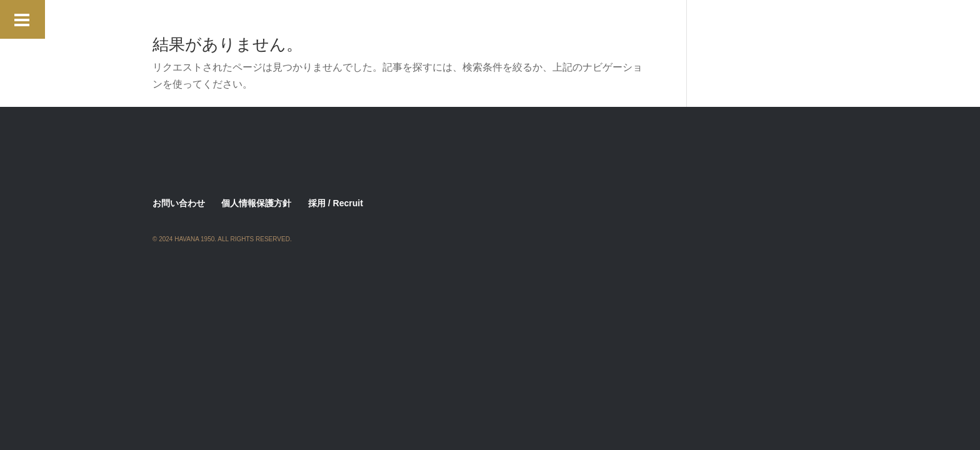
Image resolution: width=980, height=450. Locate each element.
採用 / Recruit (336, 203)
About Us (257, 14)
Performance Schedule (574, 32)
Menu (390, 32)
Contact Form (435, 14)
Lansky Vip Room (723, 14)
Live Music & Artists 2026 (205, 32)
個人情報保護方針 (256, 203)
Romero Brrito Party (257, 50)
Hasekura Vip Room (521, 14)
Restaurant (175, 50)
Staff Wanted (342, 50)
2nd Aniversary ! (187, 14)
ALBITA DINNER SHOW (341, 14)
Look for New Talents (318, 32)
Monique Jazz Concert (464, 32)
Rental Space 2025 (753, 32)
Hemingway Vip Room (624, 14)
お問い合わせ (179, 203)
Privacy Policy (668, 32)
